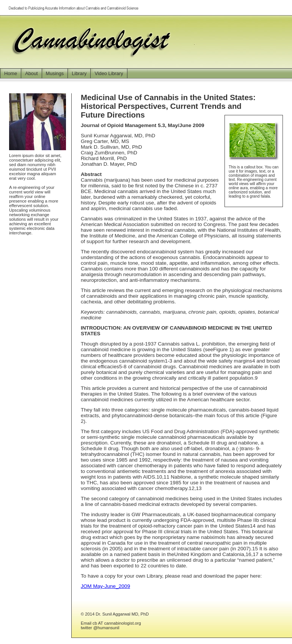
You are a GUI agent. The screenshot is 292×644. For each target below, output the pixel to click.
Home (11, 73)
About (31, 73)
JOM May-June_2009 (105, 586)
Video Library (109, 73)
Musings (55, 73)
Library (79, 73)
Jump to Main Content (269, 3)
